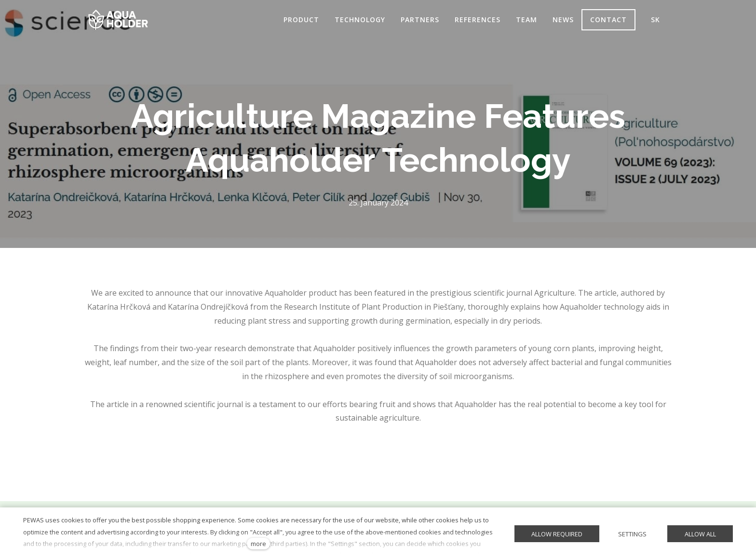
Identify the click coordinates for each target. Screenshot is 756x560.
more (258, 544)
